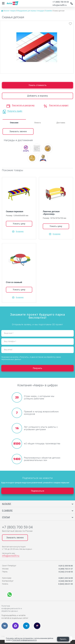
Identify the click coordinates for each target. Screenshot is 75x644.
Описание (14, 123)
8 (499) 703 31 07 (66, 569)
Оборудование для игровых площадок (31, 11)
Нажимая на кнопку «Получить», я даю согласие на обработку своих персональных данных (31, 358)
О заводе (7, 510)
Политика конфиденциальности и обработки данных (12, 608)
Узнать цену (19, 224)
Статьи (6, 517)
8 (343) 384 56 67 (66, 581)
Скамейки (49, 11)
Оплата (37, 123)
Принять (63, 639)
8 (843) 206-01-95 (66, 584)
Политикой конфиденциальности (24, 640)
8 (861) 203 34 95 (66, 578)
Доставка (61, 123)
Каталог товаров (10, 11)
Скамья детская (59, 11)
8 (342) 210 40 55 (66, 572)
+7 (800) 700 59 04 (61, 2)
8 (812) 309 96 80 (66, 566)
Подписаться (38, 491)
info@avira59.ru (60, 5)
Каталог (7, 504)
